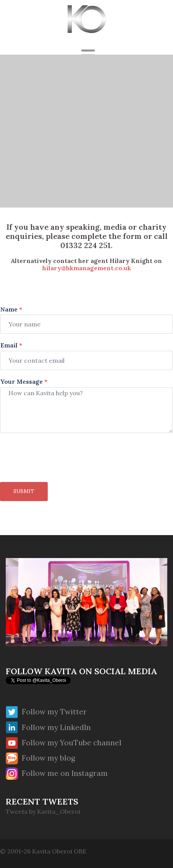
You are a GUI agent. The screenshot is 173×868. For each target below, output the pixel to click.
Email (11, 345)
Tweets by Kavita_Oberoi (43, 811)
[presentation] (58, 469)
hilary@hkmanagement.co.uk (87, 268)
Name (11, 309)
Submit (24, 491)
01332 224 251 (86, 245)
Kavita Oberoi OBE (59, 851)
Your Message (24, 381)
